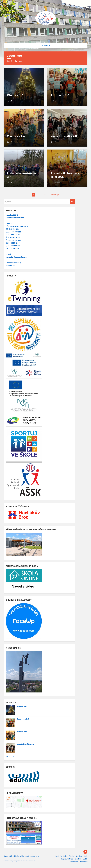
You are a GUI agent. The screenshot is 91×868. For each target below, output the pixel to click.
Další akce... (11, 757)
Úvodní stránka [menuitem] (61, 856)
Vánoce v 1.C (15, 95)
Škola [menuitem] (71, 856)
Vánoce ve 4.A (16, 136)
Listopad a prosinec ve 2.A (22, 175)
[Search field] (33, 202)
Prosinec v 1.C (60, 95)
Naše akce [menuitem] (74, 862)
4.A (11, 142)
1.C (11, 101)
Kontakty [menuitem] (84, 862)
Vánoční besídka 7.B (64, 136)
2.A (11, 182)
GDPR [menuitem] (85, 859)
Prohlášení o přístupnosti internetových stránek (19, 861)
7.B (54, 142)
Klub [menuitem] (86, 856)
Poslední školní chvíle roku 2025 (65, 175)
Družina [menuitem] (79, 856)
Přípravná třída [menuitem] (67, 859)
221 (45, 195)
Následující (55, 195)
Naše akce (18, 61)
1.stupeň (57, 182)
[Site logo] (45, 38)
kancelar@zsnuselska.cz (17, 257)
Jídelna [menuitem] (78, 859)
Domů (10, 61)
